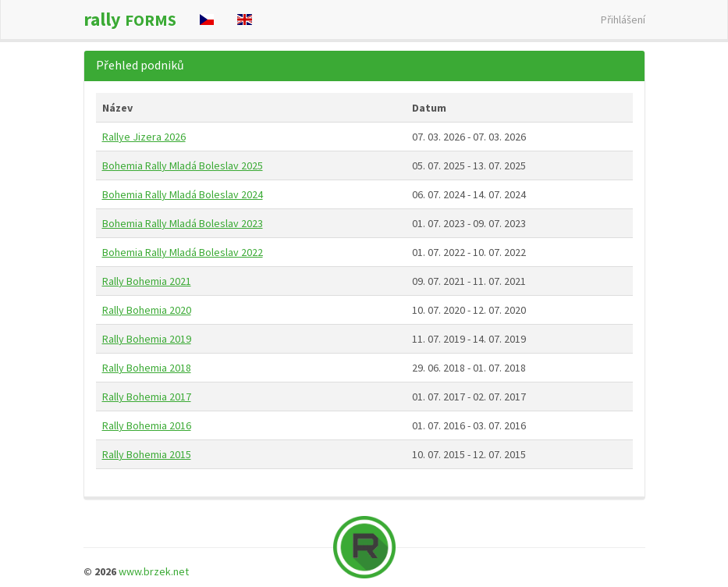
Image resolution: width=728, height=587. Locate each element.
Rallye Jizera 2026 (144, 137)
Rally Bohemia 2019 (147, 339)
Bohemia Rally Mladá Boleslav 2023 (183, 223)
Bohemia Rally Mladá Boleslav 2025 (183, 165)
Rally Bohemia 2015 (147, 454)
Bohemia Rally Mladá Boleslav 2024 (183, 194)
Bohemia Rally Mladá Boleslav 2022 (183, 252)
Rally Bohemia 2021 (147, 281)
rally (130, 19)
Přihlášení (623, 20)
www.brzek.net (154, 571)
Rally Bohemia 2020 (147, 310)
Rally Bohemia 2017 (147, 397)
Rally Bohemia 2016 (147, 425)
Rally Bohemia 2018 (147, 368)
